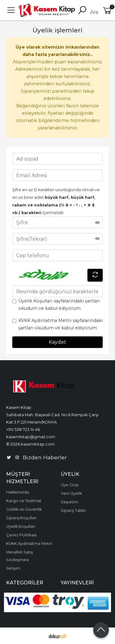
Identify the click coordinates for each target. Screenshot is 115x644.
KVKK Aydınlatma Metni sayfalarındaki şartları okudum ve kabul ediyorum (61, 324)
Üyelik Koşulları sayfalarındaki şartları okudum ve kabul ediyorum (59, 305)
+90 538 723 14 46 (23, 429)
